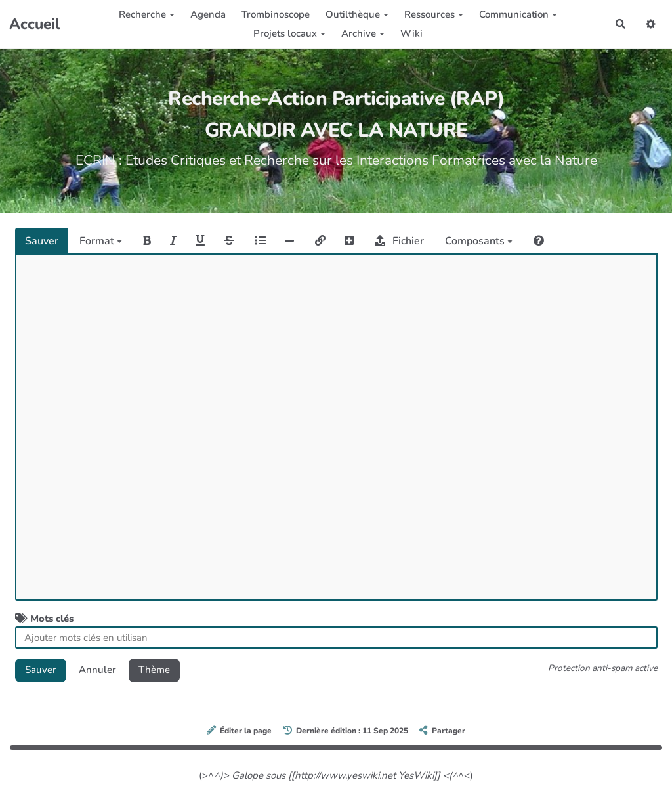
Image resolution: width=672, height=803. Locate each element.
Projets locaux (289, 33)
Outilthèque (357, 14)
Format (101, 241)
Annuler (97, 670)
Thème (154, 670)
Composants (479, 241)
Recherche (147, 14)
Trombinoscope (276, 14)
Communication (518, 14)
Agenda (208, 14)
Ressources (434, 14)
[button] (651, 24)
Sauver (42, 241)
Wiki (411, 33)
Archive (363, 33)
